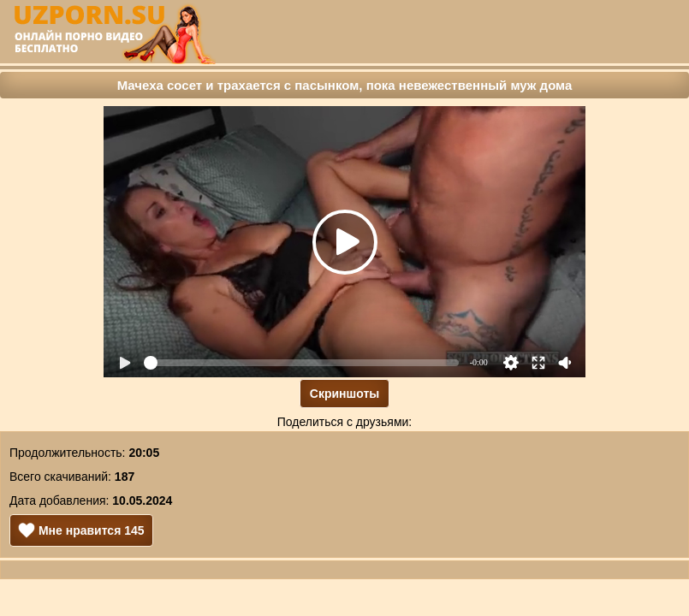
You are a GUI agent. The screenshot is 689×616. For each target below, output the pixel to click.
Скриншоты (344, 394)
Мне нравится (81, 530)
